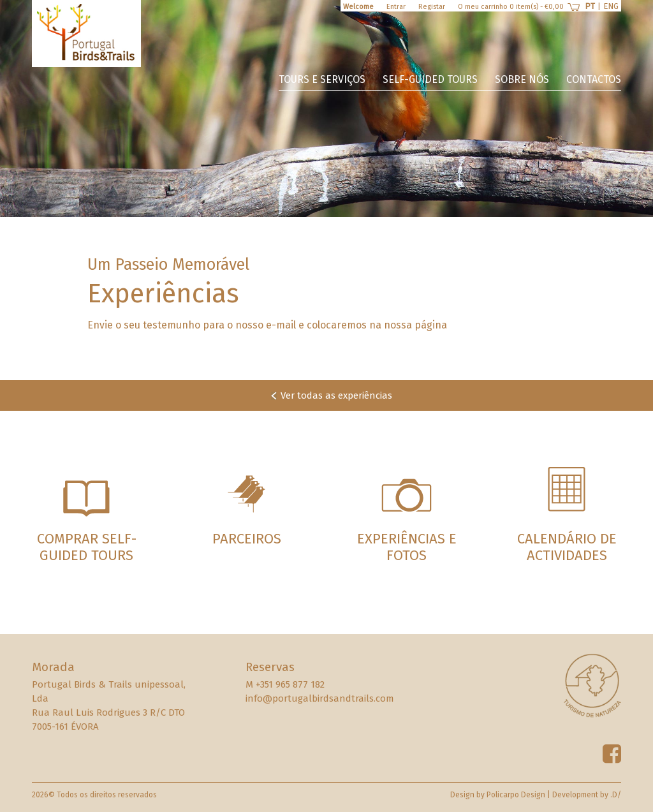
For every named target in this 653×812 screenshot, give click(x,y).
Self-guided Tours (430, 79)
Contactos (594, 79)
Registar (432, 7)
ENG (611, 6)
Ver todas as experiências (336, 395)
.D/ (616, 795)
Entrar (396, 7)
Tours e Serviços (322, 79)
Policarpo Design (516, 795)
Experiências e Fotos (407, 547)
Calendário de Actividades (567, 547)
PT (590, 6)
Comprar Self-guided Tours (87, 547)
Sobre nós (522, 79)
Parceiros (247, 539)
